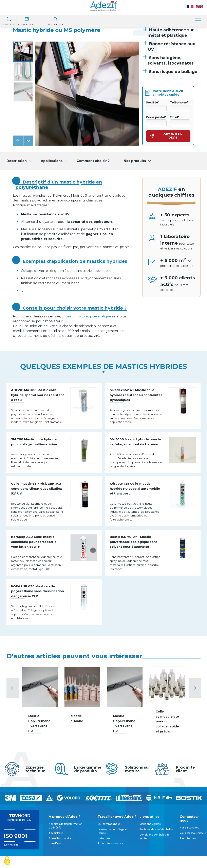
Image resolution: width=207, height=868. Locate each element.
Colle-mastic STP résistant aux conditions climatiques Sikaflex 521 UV (37, 506)
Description (17, 161)
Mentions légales (150, 861)
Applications (52, 161)
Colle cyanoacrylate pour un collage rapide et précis (167, 758)
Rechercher (56, 24)
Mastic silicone (78, 755)
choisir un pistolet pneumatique (87, 316)
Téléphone (179, 102)
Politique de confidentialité (156, 866)
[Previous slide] (13, 725)
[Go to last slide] (18, 141)
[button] (23, 52)
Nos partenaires (189, 864)
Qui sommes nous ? (110, 861)
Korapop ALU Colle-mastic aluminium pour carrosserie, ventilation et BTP (38, 563)
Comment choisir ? (93, 161)
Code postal (156, 117)
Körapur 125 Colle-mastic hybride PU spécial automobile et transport (134, 506)
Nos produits (135, 161)
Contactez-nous (26, 24)
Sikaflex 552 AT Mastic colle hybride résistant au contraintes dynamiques (136, 397)
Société (153, 102)
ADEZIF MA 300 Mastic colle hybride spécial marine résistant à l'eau (38, 397)
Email (174, 117)
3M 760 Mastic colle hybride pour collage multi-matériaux (38, 453)
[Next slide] (28, 141)
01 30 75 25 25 (8, 24)
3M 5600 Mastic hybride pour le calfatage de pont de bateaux (135, 453)
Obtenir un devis (166, 136)
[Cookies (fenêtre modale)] (7, 861)
